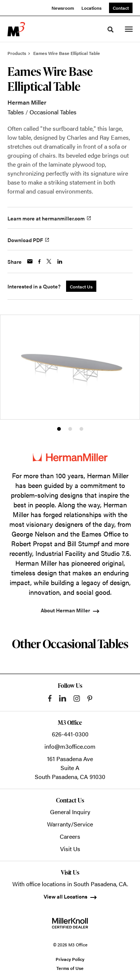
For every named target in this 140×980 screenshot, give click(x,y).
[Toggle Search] (111, 30)
